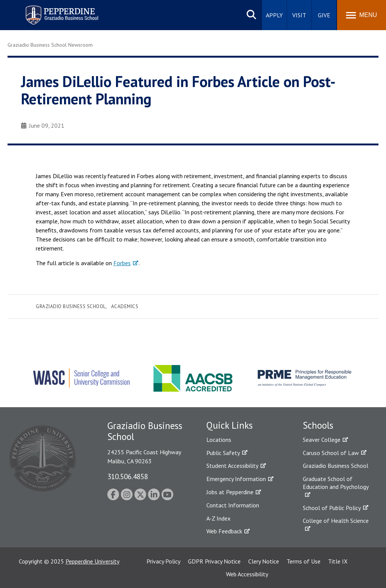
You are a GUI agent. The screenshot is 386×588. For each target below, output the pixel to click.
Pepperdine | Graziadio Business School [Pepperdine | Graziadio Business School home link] (52, 10)
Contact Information (233, 505)
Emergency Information (236, 479)
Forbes (122, 263)
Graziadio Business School (71, 306)
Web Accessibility (247, 574)
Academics (125, 306)
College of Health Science (336, 521)
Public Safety (223, 453)
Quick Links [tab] (230, 425)
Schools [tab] (318, 425)
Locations (219, 440)
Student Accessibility (232, 466)
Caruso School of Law (331, 453)
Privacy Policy (163, 561)
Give (324, 15)
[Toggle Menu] (362, 15)
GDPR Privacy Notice (214, 561)
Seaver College (322, 440)
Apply (274, 15)
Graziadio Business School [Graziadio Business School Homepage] (336, 466)
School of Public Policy (332, 508)
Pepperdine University (92, 561)
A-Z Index (218, 518)
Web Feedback (224, 531)
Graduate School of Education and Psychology (336, 483)
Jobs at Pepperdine (230, 492)
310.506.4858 (128, 476)
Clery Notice (264, 561)
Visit (299, 15)
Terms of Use (304, 561)
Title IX (338, 561)
